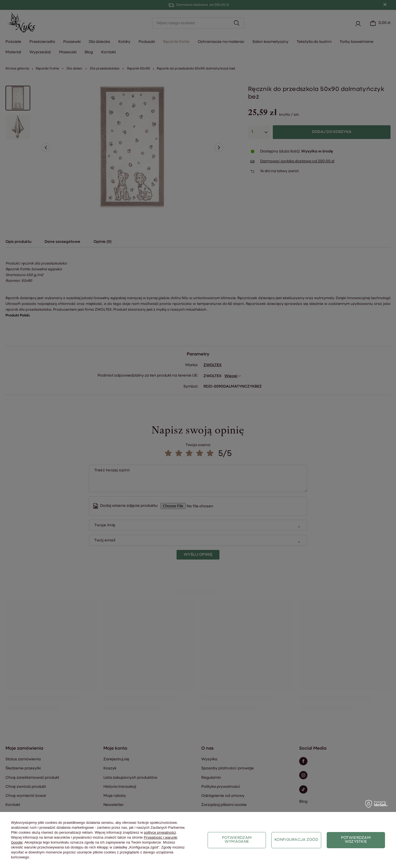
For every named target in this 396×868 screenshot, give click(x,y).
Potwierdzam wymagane (237, 840)
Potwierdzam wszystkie (356, 840)
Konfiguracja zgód (296, 840)
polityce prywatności (160, 832)
